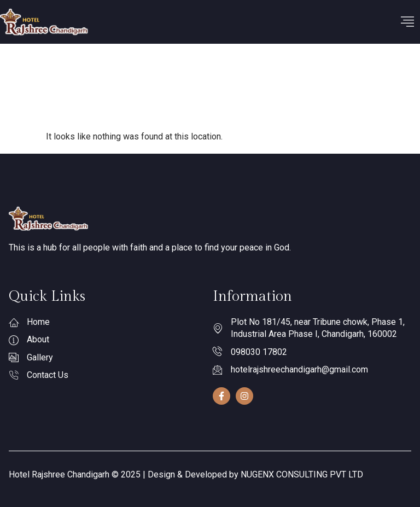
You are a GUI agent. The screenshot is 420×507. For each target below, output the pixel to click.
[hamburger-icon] (408, 22)
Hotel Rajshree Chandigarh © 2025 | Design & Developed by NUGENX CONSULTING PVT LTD (186, 474)
